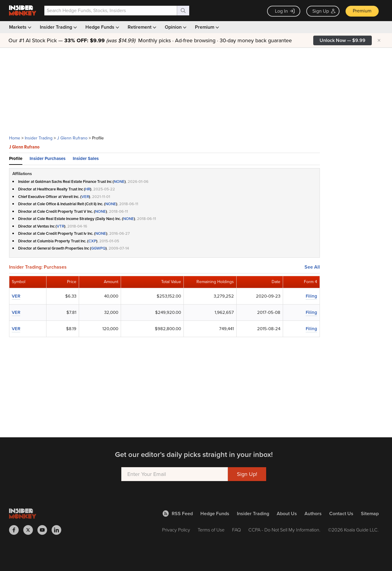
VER (85, 197)
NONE (119, 182)
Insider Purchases (48, 158)
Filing (311, 296)
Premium (362, 11)
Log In (285, 11)
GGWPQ (98, 248)
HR (88, 189)
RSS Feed (178, 514)
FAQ (236, 530)
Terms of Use (211, 530)
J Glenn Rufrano (72, 138)
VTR (61, 226)
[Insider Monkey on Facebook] (16, 530)
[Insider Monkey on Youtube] (45, 530)
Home (15, 138)
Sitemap (370, 514)
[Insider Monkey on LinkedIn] (59, 530)
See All (312, 267)
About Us (287, 514)
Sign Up (324, 11)
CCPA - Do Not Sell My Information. (284, 530)
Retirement (141, 27)
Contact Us (341, 514)
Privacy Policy (176, 530)
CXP (92, 241)
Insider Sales (86, 158)
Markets (20, 27)
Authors (313, 514)
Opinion (175, 27)
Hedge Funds (102, 27)
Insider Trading (58, 27)
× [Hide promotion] (379, 40)
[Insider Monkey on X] (30, 530)
